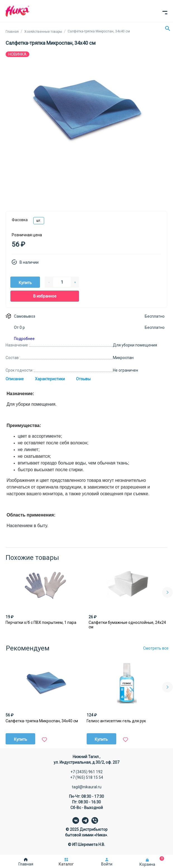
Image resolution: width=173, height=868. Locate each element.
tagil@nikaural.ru (87, 787)
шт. (39, 221)
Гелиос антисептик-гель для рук (116, 721)
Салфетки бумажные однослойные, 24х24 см (127, 625)
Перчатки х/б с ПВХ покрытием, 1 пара (41, 622)
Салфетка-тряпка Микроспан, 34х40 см (42, 721)
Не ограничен (125, 370)
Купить (25, 283)
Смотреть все (156, 648)
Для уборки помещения (135, 345)
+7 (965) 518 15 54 (87, 777)
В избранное (45, 296)
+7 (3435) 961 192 (86, 772)
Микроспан (123, 358)
